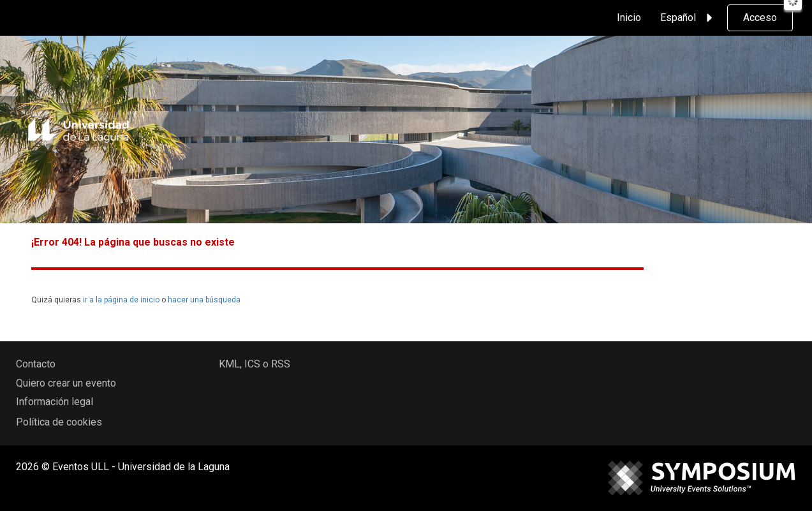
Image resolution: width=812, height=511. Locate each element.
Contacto (36, 364)
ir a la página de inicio (121, 300)
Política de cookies (59, 422)
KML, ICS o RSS (255, 364)
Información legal (55, 402)
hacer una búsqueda (204, 300)
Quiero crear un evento (66, 383)
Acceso (760, 18)
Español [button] (688, 18)
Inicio (629, 18)
